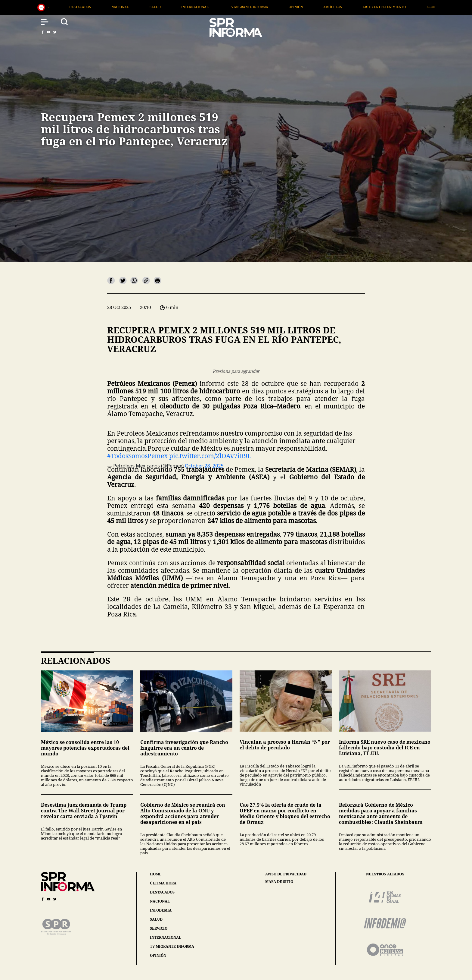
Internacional (210, 7)
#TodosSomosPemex (137, 456)
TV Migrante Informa (263, 7)
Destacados (95, 7)
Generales (54, 7)
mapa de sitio (279, 882)
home (156, 874)
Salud (170, 7)
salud (156, 919)
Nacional (135, 7)
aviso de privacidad (286, 874)
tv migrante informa (172, 946)
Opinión (311, 7)
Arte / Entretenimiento (399, 7)
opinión (158, 955)
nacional (160, 901)
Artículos (348, 7)
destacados (162, 892)
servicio (159, 928)
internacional (166, 937)
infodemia (161, 910)
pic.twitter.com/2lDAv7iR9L (210, 456)
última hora (163, 883)
